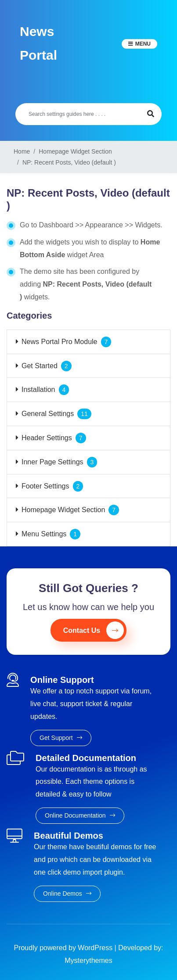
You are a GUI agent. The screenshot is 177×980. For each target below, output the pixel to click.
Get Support (61, 738)
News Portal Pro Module (60, 342)
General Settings (48, 414)
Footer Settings (45, 486)
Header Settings (47, 438)
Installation (38, 389)
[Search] (78, 114)
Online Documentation (80, 815)
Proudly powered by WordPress (64, 948)
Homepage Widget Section (63, 510)
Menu (143, 44)
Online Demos (67, 894)
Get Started (40, 366)
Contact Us (94, 630)
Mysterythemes (88, 960)
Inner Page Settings (52, 462)
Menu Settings (44, 534)
